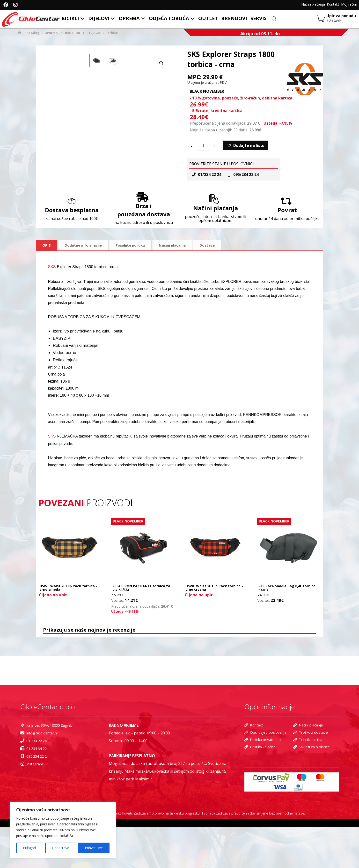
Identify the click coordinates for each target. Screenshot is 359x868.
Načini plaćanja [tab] (181, 262)
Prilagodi (30, 848)
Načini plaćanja (308, 767)
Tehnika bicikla (308, 782)
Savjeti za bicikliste (311, 790)
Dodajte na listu (250, 154)
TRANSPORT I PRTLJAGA (81, 33)
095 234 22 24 (37, 800)
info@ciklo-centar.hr (43, 775)
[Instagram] (15, 5)
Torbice (111, 33)
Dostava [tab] (217, 262)
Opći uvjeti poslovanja (265, 774)
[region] (63, 830)
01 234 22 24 (36, 783)
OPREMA (51, 33)
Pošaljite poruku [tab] (136, 262)
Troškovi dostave (311, 774)
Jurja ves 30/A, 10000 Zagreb (51, 767)
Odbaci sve (61, 848)
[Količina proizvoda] (203, 154)
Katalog (33, 33)
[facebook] (6, 5)
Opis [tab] (47, 262)
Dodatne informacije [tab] (85, 262)
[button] (161, 59)
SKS (52, 283)
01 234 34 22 (36, 791)
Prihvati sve (94, 848)
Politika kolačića (260, 790)
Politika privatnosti (263, 782)
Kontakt (254, 767)
